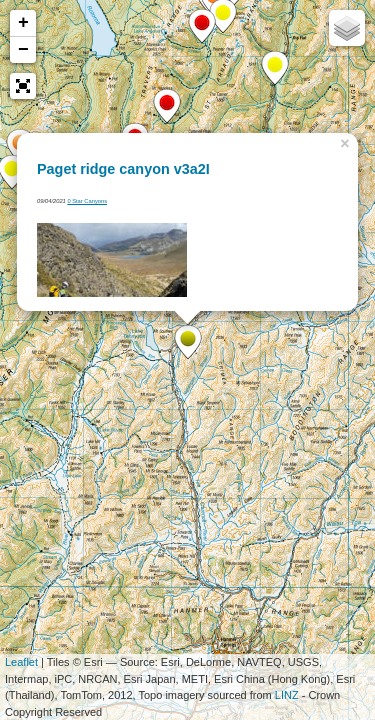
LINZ (287, 695)
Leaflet (21, 662)
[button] (23, 86)
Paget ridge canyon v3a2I (123, 169)
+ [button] (23, 23)
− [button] (23, 50)
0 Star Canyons (87, 201)
